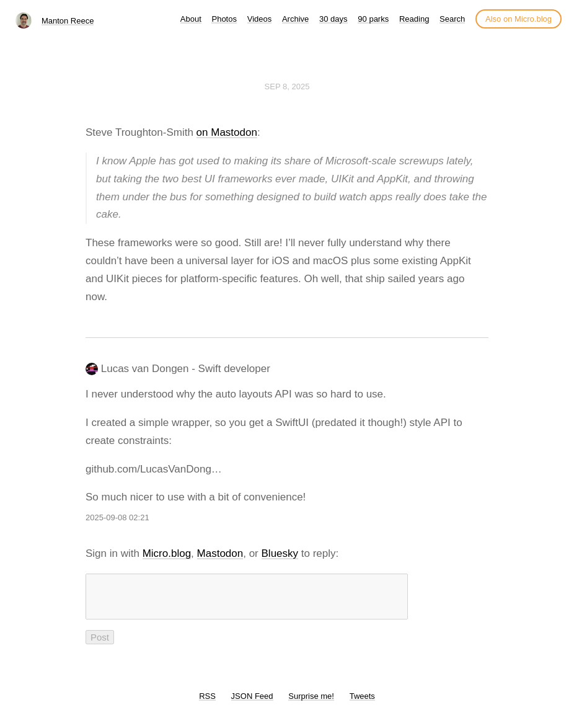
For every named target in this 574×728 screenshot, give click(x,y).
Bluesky (280, 553)
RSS (207, 704)
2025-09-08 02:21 (117, 517)
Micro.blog (167, 553)
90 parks (373, 19)
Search (452, 19)
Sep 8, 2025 (287, 87)
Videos (260, 19)
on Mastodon (227, 132)
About (191, 19)
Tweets (362, 704)
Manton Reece (68, 21)
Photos (224, 19)
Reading (414, 19)
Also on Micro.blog (519, 19)
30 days (333, 19)
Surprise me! (311, 704)
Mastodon (220, 553)
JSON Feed (252, 704)
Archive (295, 19)
